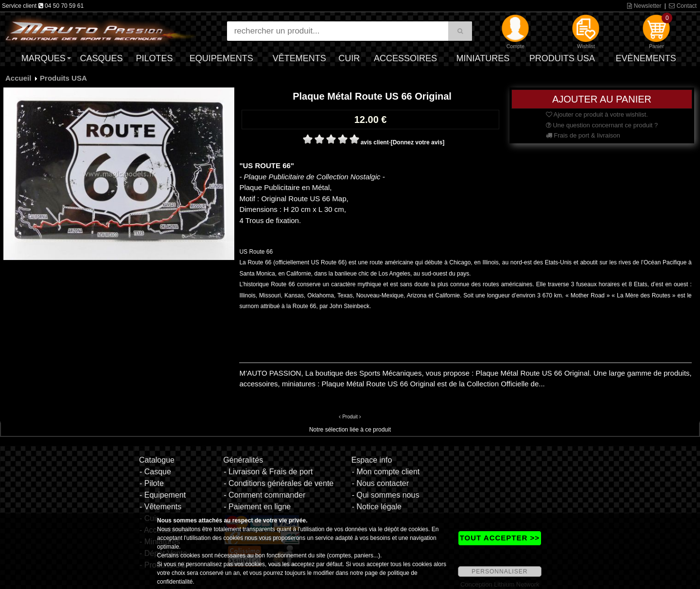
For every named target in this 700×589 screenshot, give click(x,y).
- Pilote (152, 483)
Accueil (18, 78)
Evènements (646, 58)
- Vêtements (160, 507)
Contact (683, 6)
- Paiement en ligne (257, 507)
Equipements (221, 58)
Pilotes (155, 58)
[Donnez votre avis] (418, 142)
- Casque (155, 472)
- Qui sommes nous (386, 495)
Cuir (349, 58)
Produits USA (562, 58)
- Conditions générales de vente (279, 483)
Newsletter (644, 6)
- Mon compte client (386, 472)
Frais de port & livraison (583, 135)
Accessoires (405, 58)
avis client (375, 142)
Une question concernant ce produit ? (602, 125)
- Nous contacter (380, 483)
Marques (44, 58)
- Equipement (163, 495)
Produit (350, 417)
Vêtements (299, 58)
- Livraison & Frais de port (268, 472)
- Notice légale (377, 507)
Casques (101, 58)
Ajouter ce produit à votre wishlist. (597, 114)
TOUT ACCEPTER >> (500, 538)
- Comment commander (264, 495)
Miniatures (483, 58)
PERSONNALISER (499, 572)
